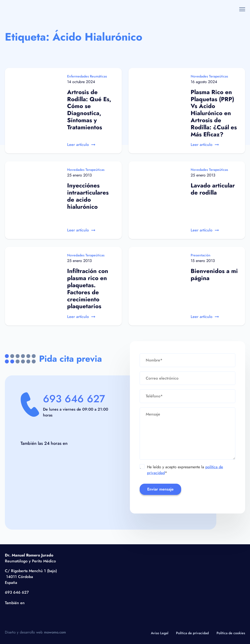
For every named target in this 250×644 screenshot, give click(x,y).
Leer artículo (81, 145)
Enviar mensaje (160, 489)
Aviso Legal (160, 633)
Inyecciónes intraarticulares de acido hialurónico (88, 196)
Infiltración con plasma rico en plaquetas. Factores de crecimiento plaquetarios (88, 289)
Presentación (201, 255)
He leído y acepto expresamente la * (182, 470)
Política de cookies (231, 633)
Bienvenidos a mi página (214, 274)
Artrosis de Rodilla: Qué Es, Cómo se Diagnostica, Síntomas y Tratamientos (89, 110)
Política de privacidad (192, 633)
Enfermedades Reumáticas (87, 76)
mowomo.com (55, 632)
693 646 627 (74, 399)
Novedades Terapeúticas (209, 76)
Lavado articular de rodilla (213, 189)
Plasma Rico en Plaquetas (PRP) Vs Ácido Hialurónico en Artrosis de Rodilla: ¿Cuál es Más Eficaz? (214, 113)
